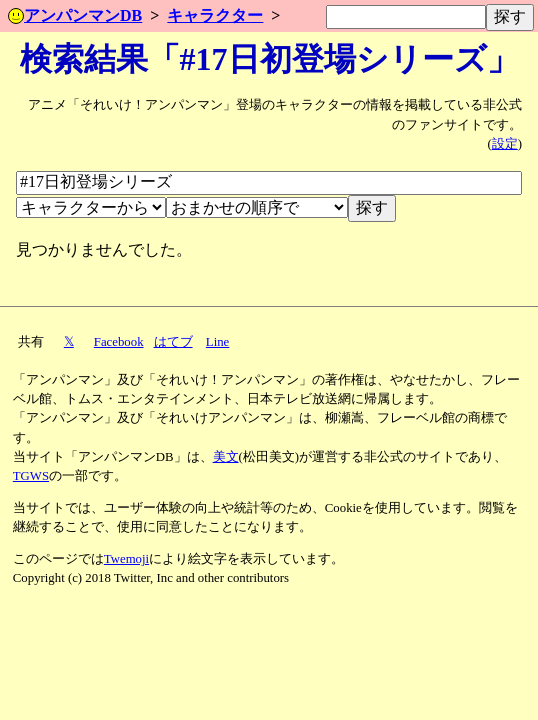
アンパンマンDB (75, 15)
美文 (226, 457)
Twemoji (126, 559)
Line (217, 342)
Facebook (119, 342)
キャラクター (215, 15)
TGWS (31, 476)
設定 (505, 144)
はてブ (173, 342)
